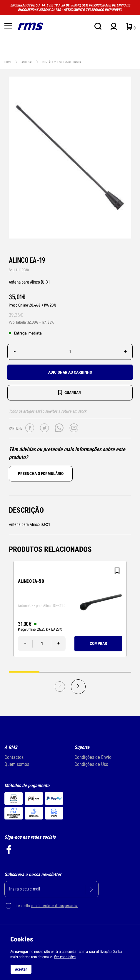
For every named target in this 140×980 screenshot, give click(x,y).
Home (8, 62)
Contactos (14, 757)
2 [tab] (55, 672)
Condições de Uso (91, 764)
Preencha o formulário (41, 474)
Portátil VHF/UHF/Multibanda (62, 62)
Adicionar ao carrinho (70, 372)
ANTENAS (27, 62)
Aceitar (21, 969)
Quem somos (17, 764)
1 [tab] (24, 672)
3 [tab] (85, 672)
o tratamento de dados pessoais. (54, 906)
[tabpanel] (70, 609)
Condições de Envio (93, 757)
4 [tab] (116, 672)
